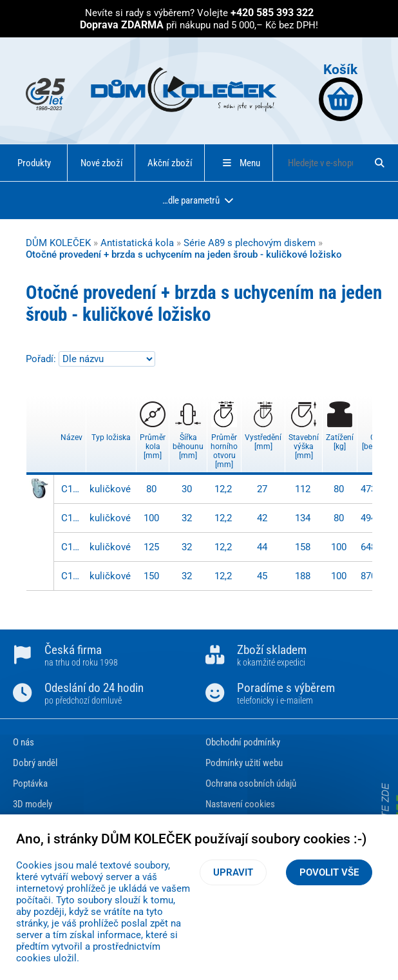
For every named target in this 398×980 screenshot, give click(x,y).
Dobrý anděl (35, 763)
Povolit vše (329, 872)
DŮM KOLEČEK (58, 243)
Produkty (34, 163)
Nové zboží (102, 163)
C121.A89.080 (72, 489)
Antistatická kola (137, 243)
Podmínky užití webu (244, 763)
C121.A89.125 (72, 547)
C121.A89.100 (72, 518)
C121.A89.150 (72, 576)
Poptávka (30, 783)
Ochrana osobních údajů (251, 783)
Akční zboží (170, 163)
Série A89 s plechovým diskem (250, 243)
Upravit (233, 872)
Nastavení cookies (240, 804)
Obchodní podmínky (243, 742)
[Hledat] (380, 163)
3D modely (33, 804)
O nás (24, 742)
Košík (341, 91)
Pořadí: (42, 359)
